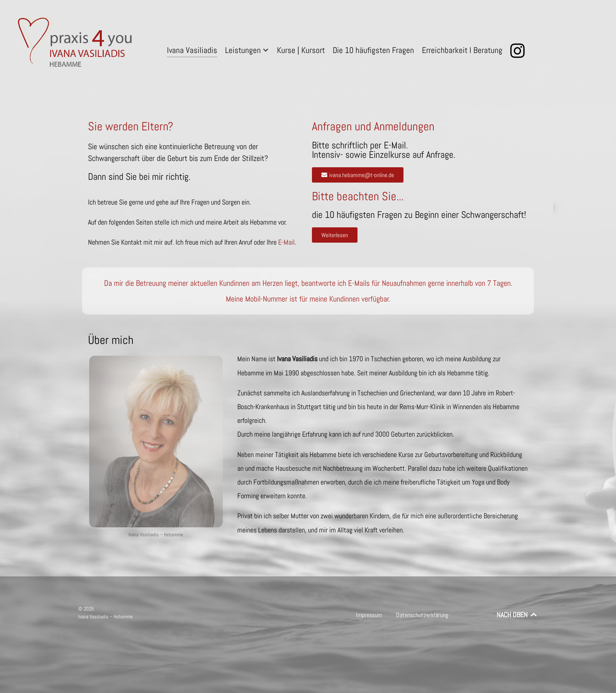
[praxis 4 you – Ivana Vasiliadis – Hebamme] (77, 44)
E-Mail (286, 242)
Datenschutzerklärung (422, 615)
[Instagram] (519, 51)
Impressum (369, 615)
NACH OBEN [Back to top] (517, 615)
